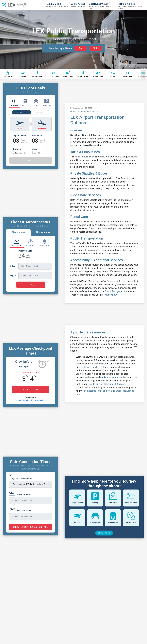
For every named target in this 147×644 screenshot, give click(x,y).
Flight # (13, 275)
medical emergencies (111, 377)
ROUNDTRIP (21, 112)
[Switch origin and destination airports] (31, 124)
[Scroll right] (144, 74)
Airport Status (43, 232)
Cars (81, 48)
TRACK (31, 285)
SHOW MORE (104, 553)
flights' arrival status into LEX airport (107, 384)
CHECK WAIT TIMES (31, 389)
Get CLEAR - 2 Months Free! (31, 400)
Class (34, 149)
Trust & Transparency (115, 291)
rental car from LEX (91, 367)
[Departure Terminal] (22, 509)
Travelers (17, 149)
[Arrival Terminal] (21, 493)
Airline (13, 266)
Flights (96, 48)
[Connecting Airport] (22, 477)
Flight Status (18, 232)
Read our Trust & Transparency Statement (85, 111)
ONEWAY (40, 112)
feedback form (111, 295)
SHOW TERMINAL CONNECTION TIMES (31, 527)
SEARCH (31, 160)
